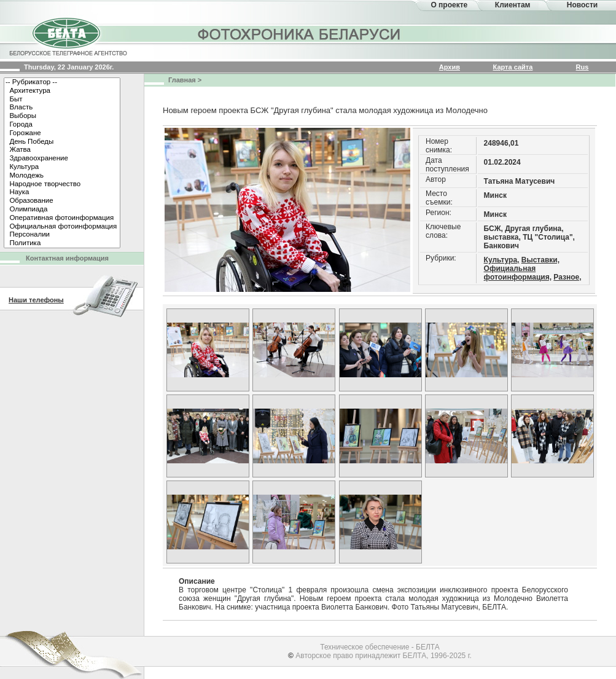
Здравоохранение (62, 159)
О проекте (449, 5)
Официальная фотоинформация (62, 227)
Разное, (567, 277)
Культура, (502, 260)
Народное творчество (62, 184)
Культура (62, 167)
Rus (583, 67)
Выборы (62, 116)
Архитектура (62, 91)
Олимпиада (62, 210)
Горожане (62, 133)
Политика (62, 243)
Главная (182, 80)
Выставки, (540, 260)
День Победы (62, 142)
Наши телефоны (36, 300)
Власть (62, 108)
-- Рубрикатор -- (62, 82)
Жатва (62, 150)
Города (62, 125)
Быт (62, 100)
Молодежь (62, 176)
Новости (582, 5)
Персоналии (62, 235)
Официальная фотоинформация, (518, 273)
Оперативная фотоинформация (62, 218)
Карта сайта (513, 67)
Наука (62, 192)
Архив (450, 67)
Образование (62, 201)
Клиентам (513, 5)
